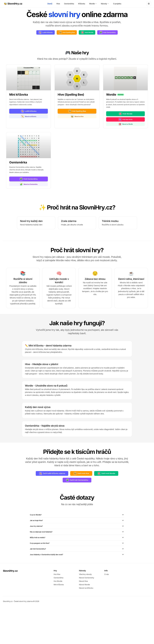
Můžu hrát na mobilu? (77, 571)
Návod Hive (83, 619)
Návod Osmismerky (87, 615)
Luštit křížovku (53, 33)
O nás (107, 612)
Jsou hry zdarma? (77, 557)
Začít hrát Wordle (112, 499)
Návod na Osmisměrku (29, 208)
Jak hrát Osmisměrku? (77, 584)
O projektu (117, 4)
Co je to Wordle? (77, 543)
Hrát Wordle (102, 33)
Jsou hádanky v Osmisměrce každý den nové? (77, 591)
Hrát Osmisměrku (77, 40)
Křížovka (82, 4)
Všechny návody (85, 612)
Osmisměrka (69, 4)
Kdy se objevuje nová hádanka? (77, 564)
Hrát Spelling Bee (78, 33)
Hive (58, 4)
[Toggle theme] (149, 4)
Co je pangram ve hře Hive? (77, 578)
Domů (50, 4)
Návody (105, 4)
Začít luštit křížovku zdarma (47, 499)
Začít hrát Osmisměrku (77, 507)
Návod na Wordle (125, 139)
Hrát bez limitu (125, 133)
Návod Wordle (84, 622)
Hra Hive (57, 612)
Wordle (93, 4)
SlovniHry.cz (10, 608)
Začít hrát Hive (82, 499)
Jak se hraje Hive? (77, 550)
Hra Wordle (58, 619)
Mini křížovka (59, 622)
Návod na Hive (77, 133)
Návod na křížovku (29, 130)
